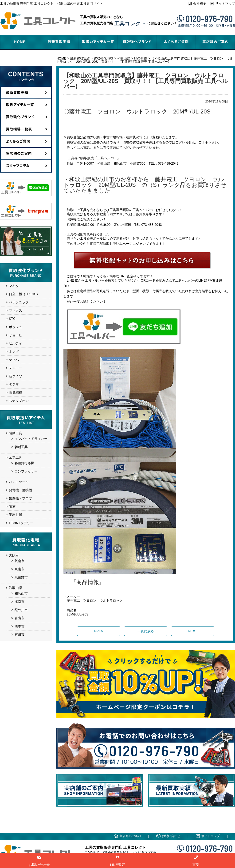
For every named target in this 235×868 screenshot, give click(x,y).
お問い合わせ (171, 836)
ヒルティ (16, 343)
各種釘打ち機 (24, 463)
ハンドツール (19, 482)
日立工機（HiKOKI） (24, 294)
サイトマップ (225, 4)
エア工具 (16, 457)
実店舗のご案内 (130, 836)
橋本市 (20, 626)
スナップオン (19, 401)
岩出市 (20, 618)
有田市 (20, 634)
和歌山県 (16, 588)
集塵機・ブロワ (20, 498)
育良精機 (16, 392)
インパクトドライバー (31, 439)
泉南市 (20, 569)
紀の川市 (21, 610)
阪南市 (20, 561)
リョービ (16, 335)
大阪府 (14, 555)
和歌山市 (21, 593)
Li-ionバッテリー (21, 523)
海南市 (20, 602)
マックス (16, 310)
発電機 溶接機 (20, 490)
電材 (12, 506)
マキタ (14, 286)
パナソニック (19, 302)
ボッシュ (16, 327)
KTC (12, 319)
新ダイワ (16, 376)
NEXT (193, 631)
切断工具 (21, 447)
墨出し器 (16, 515)
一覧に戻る (146, 631)
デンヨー (16, 368)
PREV (99, 631)
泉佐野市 (21, 577)
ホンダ (14, 351)
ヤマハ (14, 360)
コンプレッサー (26, 471)
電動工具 (16, 433)
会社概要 (200, 4)
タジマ (14, 384)
